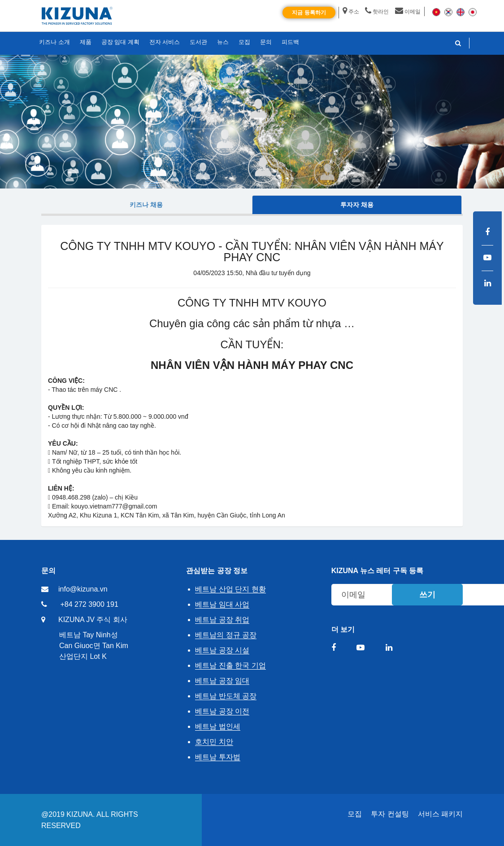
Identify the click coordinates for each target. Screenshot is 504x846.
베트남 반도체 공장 (226, 696)
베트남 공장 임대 (222, 681)
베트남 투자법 (217, 757)
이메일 (408, 12)
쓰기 (427, 595)
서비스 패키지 (440, 814)
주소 (351, 12)
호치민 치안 (214, 742)
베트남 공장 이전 (222, 711)
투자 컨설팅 (390, 814)
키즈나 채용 (146, 205)
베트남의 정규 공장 (226, 635)
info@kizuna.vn (83, 589)
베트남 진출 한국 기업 (230, 665)
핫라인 (377, 12)
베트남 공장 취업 (222, 620)
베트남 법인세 (217, 726)
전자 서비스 (165, 42)
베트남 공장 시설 (222, 650)
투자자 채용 (357, 205)
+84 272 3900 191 (89, 604)
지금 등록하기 (309, 13)
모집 (355, 814)
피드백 (290, 42)
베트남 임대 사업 (222, 604)
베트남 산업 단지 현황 (230, 589)
